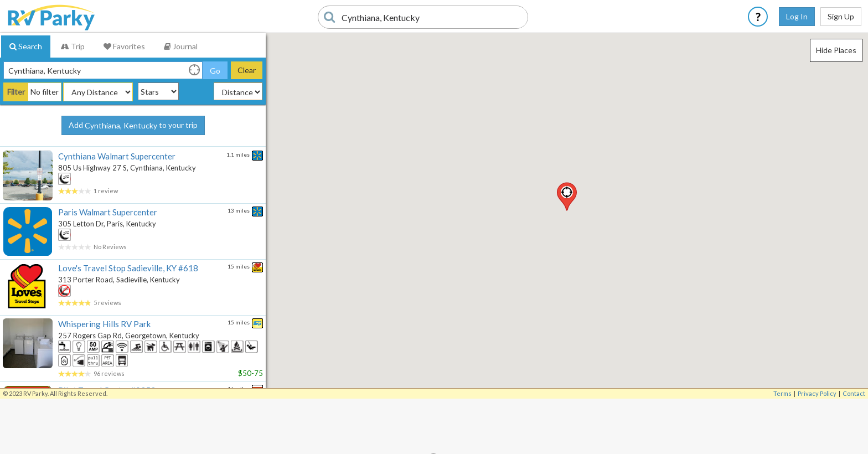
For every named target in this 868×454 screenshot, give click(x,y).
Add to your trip (133, 126)
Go (215, 71)
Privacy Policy (817, 393)
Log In (797, 16)
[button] (567, 197)
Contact (854, 393)
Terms (782, 393)
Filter (16, 92)
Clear (247, 70)
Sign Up (841, 16)
